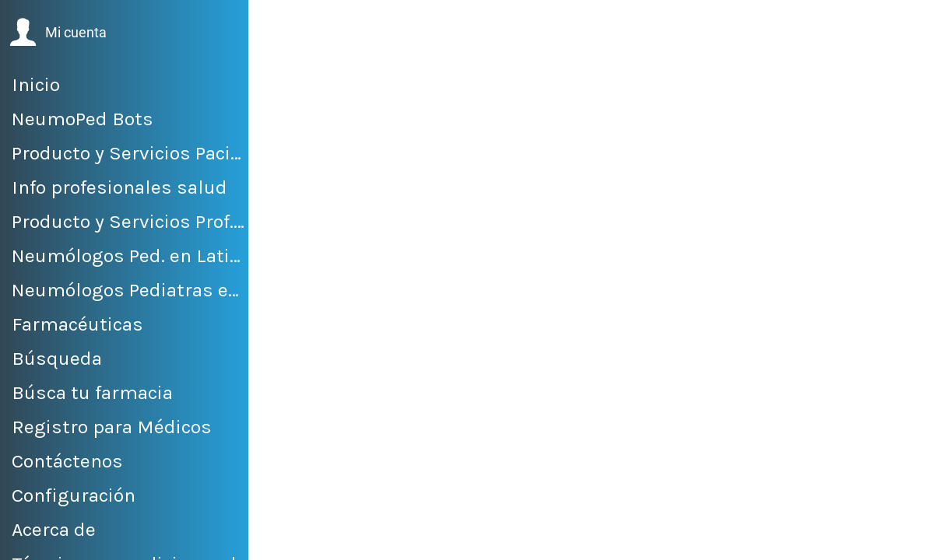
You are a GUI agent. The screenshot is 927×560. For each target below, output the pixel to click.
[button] (58, 33)
